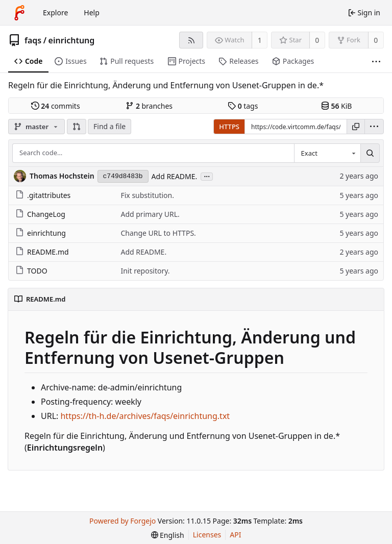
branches (149, 106)
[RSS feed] (191, 40)
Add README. (175, 176)
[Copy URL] (356, 127)
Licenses (207, 535)
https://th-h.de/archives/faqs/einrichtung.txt (145, 416)
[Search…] (370, 153)
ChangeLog (40, 214)
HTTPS (229, 127)
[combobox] (327, 153)
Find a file (109, 126)
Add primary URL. (150, 214)
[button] (77, 127)
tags (243, 106)
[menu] (374, 127)
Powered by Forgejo (122, 521)
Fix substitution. (147, 195)
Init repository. (145, 271)
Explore (55, 13)
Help (92, 13)
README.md (42, 252)
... (207, 176)
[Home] (19, 13)
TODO (31, 271)
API (235, 535)
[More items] (376, 61)
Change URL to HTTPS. (158, 233)
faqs (33, 40)
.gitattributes (43, 195)
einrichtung (72, 40)
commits (56, 106)
